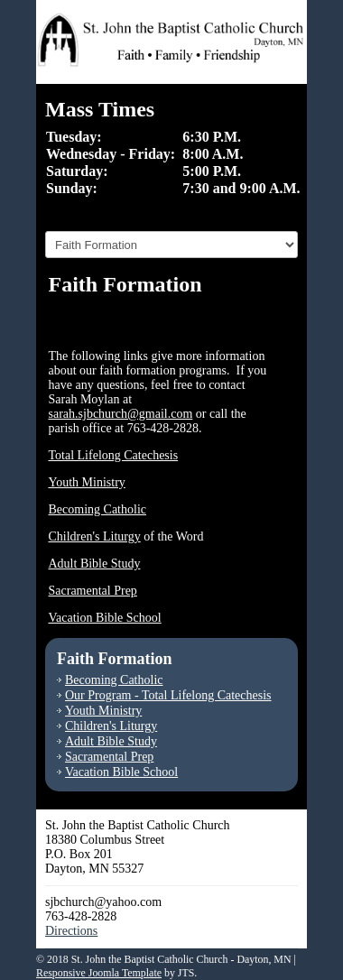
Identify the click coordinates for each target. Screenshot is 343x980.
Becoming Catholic (97, 509)
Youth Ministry (87, 482)
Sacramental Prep (93, 591)
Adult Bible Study (95, 564)
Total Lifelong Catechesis (114, 455)
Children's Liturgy (95, 536)
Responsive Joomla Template (99, 973)
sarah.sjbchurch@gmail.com (121, 414)
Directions (71, 931)
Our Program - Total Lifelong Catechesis (168, 695)
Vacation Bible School (105, 618)
